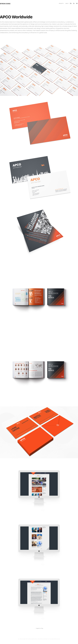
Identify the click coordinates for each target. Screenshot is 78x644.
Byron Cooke (5, 4)
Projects (61, 3)
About (67, 3)
